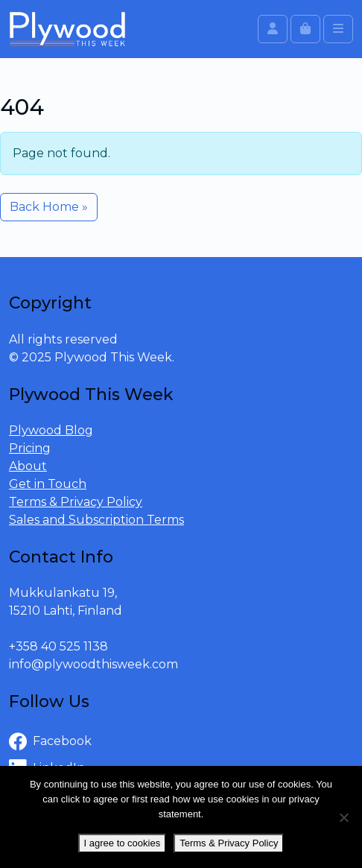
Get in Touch (48, 484)
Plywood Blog (51, 430)
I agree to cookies (123, 843)
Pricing (30, 448)
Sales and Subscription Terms (96, 520)
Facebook (50, 742)
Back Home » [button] (49, 207)
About (28, 466)
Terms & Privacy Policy (76, 502)
